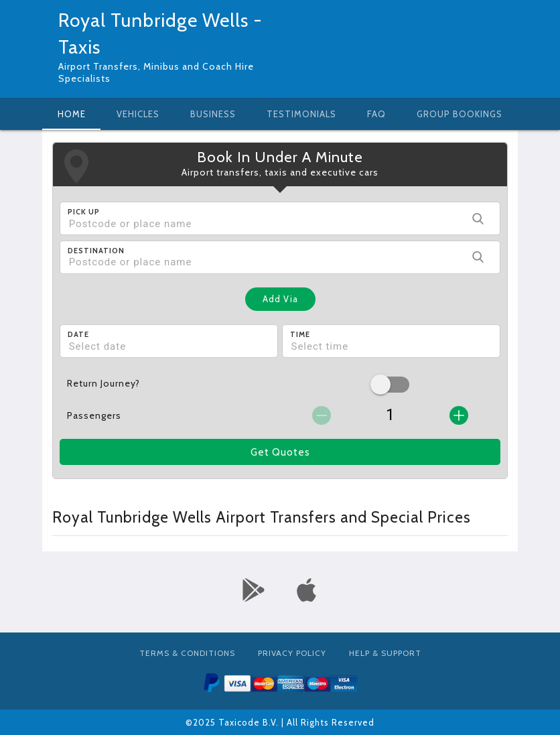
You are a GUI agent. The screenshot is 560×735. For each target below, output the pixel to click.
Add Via (280, 299)
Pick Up (84, 212)
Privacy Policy (292, 653)
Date (78, 334)
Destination (96, 251)
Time (300, 334)
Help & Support (385, 653)
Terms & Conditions (187, 653)
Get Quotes (280, 452)
